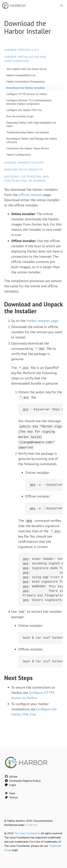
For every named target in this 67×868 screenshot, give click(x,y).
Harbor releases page (42, 321)
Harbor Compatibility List (21, 75)
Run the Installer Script (20, 116)
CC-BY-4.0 (31, 824)
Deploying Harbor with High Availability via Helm (31, 124)
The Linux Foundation (27, 833)
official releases (31, 195)
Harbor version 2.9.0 (21, 50)
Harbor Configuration (19, 155)
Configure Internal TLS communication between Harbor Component (29, 102)
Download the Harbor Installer (26, 88)
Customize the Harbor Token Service (28, 148)
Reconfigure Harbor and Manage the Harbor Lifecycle (32, 140)
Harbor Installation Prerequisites (26, 81)
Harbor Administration (24, 163)
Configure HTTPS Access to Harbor (27, 94)
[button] (61, 6)
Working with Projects (24, 169)
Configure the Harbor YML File (24, 110)
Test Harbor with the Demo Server (27, 69)
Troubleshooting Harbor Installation (28, 132)
